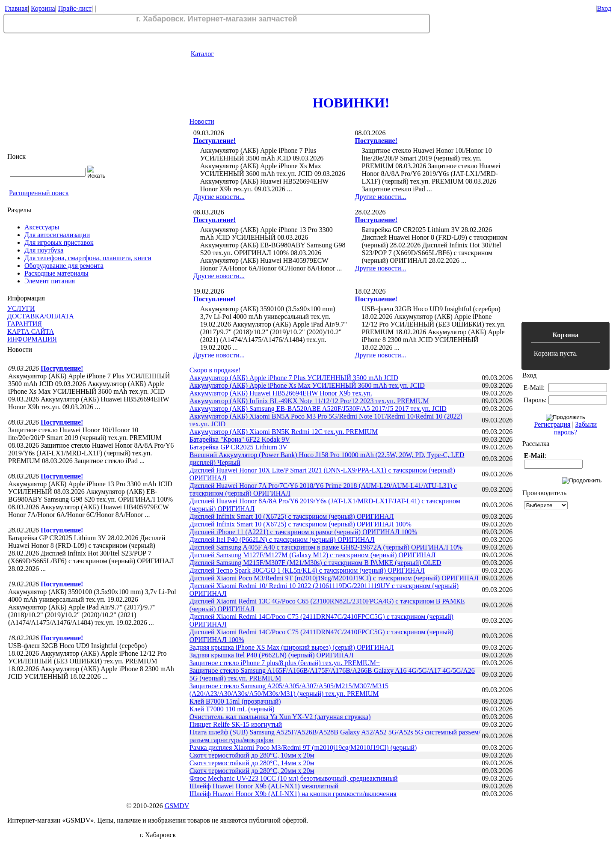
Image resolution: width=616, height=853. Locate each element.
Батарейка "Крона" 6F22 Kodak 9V (240, 439)
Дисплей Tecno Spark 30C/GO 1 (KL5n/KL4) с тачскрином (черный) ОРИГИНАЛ (307, 570)
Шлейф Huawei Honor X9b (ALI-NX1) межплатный (264, 786)
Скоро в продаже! (215, 370)
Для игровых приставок (59, 242)
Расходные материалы (56, 273)
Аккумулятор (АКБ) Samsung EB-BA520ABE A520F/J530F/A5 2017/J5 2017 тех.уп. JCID (318, 409)
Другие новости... (219, 197)
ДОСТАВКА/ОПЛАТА (41, 316)
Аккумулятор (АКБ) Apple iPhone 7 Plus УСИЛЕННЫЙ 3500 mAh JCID (294, 378)
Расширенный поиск (39, 193)
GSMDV (177, 806)
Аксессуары (42, 227)
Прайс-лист (75, 8)
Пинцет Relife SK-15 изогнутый (236, 724)
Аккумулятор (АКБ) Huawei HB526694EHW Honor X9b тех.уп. (281, 393)
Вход (604, 8)
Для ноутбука (44, 250)
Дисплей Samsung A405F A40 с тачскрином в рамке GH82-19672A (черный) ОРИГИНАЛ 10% (326, 547)
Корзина (43, 8)
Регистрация (552, 424)
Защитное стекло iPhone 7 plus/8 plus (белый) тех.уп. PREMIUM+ (285, 663)
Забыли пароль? (575, 428)
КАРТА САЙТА (31, 331)
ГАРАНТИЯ (25, 324)
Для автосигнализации (57, 235)
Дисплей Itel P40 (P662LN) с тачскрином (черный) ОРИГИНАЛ (282, 539)
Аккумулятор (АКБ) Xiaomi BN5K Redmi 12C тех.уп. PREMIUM (284, 432)
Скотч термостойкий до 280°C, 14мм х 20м (252, 763)
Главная (16, 8)
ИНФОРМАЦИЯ (32, 339)
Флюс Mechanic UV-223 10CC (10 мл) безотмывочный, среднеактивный (294, 778)
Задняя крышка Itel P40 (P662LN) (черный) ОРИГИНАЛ (272, 655)
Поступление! (62, 368)
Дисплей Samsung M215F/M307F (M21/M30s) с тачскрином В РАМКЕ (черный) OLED (315, 563)
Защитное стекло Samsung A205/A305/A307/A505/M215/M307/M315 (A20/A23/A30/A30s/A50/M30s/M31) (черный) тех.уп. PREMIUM (289, 690)
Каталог (202, 54)
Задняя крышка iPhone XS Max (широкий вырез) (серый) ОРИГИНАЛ (292, 647)
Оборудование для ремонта (64, 266)
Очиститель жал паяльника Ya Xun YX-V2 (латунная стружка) (280, 717)
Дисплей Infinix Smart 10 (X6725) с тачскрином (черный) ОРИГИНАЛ (292, 516)
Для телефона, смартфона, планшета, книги (88, 258)
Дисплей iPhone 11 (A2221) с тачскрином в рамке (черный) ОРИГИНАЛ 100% (304, 532)
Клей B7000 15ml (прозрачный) (235, 701)
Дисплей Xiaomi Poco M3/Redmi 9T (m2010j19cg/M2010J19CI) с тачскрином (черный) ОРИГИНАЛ (334, 578)
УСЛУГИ (21, 308)
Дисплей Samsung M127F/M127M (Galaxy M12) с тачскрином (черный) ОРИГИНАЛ (313, 555)
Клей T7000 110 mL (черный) (232, 709)
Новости (202, 121)
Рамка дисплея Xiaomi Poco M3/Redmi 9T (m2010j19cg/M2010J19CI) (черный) (303, 747)
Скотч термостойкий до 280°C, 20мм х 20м (252, 771)
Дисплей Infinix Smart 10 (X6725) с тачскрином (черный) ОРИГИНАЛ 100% (301, 524)
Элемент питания (50, 281)
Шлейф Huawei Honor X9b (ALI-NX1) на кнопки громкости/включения (293, 794)
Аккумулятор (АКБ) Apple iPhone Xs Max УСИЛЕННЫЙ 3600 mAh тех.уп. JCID (307, 385)
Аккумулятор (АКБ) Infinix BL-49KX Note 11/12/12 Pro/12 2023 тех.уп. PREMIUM (309, 401)
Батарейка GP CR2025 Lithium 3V (238, 447)
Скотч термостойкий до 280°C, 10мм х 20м (252, 755)
